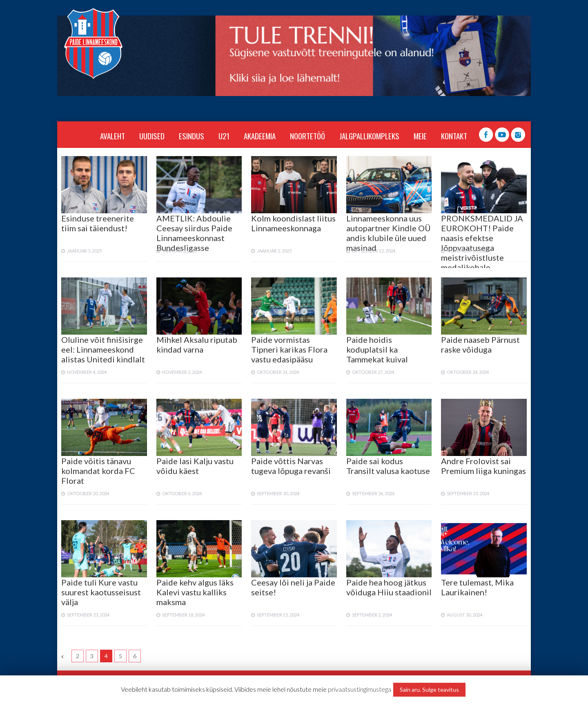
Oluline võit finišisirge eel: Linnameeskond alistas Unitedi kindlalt (103, 349)
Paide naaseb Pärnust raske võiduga (480, 344)
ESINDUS (192, 136)
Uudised (152, 136)
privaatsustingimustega (360, 689)
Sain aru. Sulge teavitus (429, 689)
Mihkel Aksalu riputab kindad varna (197, 344)
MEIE (420, 136)
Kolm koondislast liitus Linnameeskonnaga (293, 223)
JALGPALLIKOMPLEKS (369, 136)
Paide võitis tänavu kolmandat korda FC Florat (98, 471)
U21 (224, 136)
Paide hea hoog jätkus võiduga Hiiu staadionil (389, 587)
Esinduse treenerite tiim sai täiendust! (98, 223)
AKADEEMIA (260, 136)
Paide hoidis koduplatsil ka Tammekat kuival (377, 349)
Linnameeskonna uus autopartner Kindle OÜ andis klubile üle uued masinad (389, 233)
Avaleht (112, 136)
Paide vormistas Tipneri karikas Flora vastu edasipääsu (289, 349)
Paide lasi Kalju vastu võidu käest (195, 466)
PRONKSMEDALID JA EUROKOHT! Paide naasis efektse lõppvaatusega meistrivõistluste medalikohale (482, 243)
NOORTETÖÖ (307, 136)
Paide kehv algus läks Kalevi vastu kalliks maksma (195, 592)
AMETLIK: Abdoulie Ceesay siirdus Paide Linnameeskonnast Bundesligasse (194, 233)
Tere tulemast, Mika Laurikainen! (477, 587)
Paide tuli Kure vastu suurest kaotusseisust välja (101, 592)
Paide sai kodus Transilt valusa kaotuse (388, 466)
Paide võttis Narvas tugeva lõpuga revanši (291, 466)
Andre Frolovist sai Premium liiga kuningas (483, 466)
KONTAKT (454, 136)
